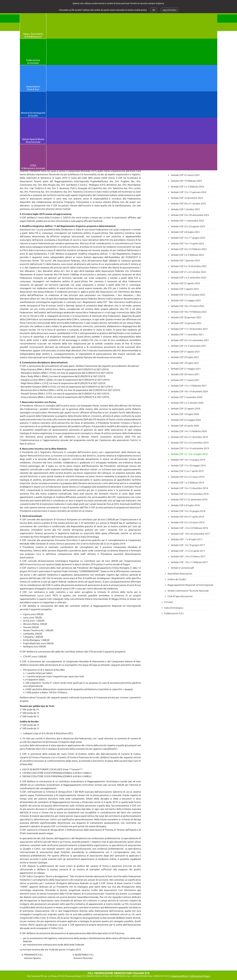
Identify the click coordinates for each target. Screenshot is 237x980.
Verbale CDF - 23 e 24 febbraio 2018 (189, 528)
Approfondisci (170, 10)
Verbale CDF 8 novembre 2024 (187, 141)
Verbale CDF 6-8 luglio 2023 (185, 232)
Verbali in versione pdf (182, 568)
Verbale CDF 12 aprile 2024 (185, 169)
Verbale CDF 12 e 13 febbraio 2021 (189, 386)
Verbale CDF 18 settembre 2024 (187, 152)
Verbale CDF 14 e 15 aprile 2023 (187, 244)
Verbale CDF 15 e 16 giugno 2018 (188, 511)
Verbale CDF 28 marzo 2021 (185, 374)
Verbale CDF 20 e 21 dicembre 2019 (189, 437)
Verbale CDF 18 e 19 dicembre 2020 (189, 391)
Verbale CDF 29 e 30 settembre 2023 (190, 215)
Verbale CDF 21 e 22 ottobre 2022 (188, 272)
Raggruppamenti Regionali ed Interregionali (190, 585)
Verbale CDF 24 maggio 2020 (186, 420)
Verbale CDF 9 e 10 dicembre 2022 (189, 266)
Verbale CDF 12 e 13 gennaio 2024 (189, 192)
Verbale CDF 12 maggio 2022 (186, 300)
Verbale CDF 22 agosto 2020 (185, 409)
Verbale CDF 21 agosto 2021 (185, 352)
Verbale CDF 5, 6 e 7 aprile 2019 (187, 471)
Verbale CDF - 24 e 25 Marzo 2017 (188, 556)
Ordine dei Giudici (177, 579)
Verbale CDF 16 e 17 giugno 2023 (188, 238)
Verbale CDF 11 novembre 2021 (187, 335)
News (167, 69)
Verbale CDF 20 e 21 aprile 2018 (187, 517)
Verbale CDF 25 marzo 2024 (185, 175)
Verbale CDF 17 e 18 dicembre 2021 (189, 329)
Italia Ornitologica (174, 608)
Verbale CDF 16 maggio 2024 (186, 164)
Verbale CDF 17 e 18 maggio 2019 (188, 465)
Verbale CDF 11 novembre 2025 (187, 107)
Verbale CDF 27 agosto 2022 (185, 283)
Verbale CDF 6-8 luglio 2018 (185, 505)
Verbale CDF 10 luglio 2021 (185, 363)
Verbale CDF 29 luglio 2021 (185, 357)
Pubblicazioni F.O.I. (174, 613)
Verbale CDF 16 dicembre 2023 (187, 198)
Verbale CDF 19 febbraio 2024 (186, 181)
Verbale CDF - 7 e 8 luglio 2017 (187, 539)
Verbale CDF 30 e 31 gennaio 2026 (189, 101)
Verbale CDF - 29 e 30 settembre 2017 (191, 534)
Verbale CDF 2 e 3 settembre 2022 (189, 278)
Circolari (169, 602)
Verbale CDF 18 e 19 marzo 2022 (188, 306)
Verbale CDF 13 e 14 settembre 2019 (190, 448)
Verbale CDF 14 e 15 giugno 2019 (188, 460)
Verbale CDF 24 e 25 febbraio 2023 (189, 249)
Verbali (168, 90)
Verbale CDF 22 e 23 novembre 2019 (190, 443)
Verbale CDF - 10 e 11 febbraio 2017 (189, 562)
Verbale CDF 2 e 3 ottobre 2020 (187, 403)
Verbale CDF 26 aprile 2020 (185, 426)
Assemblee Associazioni (180, 574)
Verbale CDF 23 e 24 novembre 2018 (190, 494)
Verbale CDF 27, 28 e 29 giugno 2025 (190, 118)
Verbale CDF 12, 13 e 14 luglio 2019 (189, 454)
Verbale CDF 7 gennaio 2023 (185, 260)
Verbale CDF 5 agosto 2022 (185, 289)
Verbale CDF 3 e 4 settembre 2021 (189, 346)
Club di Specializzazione (180, 596)
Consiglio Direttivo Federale (182, 95)
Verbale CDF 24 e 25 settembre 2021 (190, 340)
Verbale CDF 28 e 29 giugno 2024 (188, 158)
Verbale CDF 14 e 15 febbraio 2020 (189, 431)
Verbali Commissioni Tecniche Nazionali (188, 591)
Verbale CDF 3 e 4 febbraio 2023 (187, 255)
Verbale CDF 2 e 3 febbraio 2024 (187, 187)
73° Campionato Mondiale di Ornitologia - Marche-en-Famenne (186, 77)
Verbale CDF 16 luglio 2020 (185, 414)
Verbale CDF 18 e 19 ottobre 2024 (188, 147)
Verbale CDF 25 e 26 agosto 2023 (188, 226)
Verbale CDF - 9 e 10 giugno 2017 (188, 545)
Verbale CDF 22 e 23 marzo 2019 (188, 477)
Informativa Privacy (200, 976)
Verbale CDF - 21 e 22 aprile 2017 (188, 551)
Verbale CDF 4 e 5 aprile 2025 (186, 130)
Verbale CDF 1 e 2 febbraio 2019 (187, 483)
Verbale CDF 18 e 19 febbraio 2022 (189, 312)
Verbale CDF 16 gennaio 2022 (186, 323)
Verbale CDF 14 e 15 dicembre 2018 (189, 488)
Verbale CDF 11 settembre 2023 (187, 221)
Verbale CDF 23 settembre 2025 (187, 113)
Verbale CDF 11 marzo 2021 (185, 380)
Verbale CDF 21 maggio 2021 (186, 369)
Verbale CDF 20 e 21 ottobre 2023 (188, 204)
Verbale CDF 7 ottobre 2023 (185, 209)
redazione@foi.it (180, 976)
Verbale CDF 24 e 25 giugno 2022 (188, 295)
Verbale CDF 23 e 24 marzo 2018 (188, 522)
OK (154, 10)
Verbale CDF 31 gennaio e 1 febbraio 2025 (193, 135)
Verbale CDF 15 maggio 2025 (186, 124)
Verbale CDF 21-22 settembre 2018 (189, 500)
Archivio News (172, 84)
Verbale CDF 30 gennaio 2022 (186, 317)
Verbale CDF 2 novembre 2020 (187, 397)
